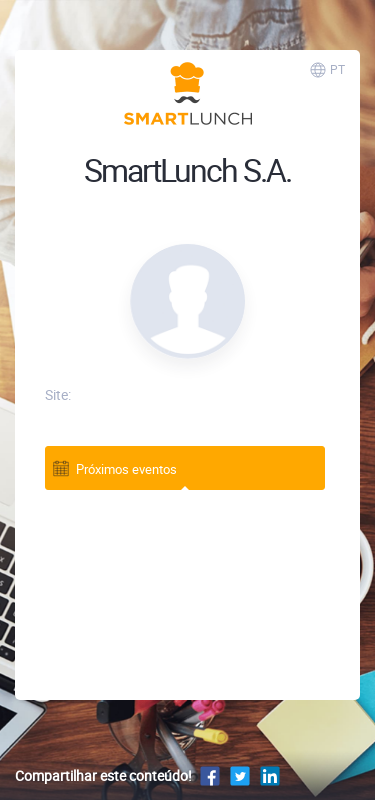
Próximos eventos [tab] (114, 467)
